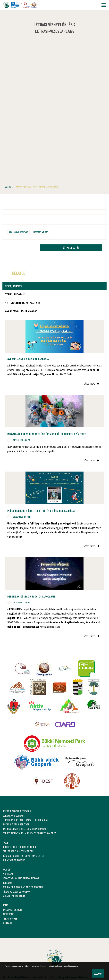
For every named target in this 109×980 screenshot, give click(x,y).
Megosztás (71, 248)
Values (8, 187)
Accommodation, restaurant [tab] (22, 311)
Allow (98, 973)
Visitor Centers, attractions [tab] (23, 302)
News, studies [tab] (13, 286)
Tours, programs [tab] (15, 294)
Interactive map (41, 232)
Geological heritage (18, 232)
